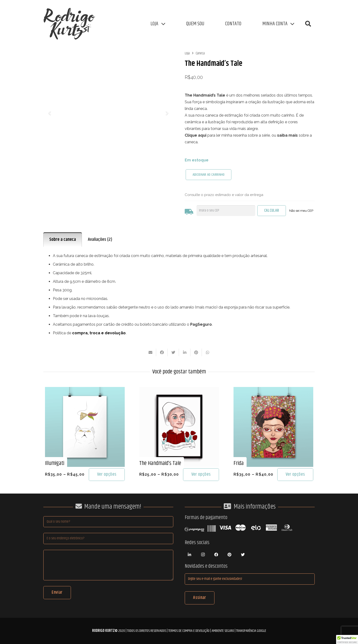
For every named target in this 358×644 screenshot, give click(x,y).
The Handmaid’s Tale (160, 463)
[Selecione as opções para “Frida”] (295, 475)
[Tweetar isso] (173, 352)
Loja (187, 53)
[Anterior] (50, 113)
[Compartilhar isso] (162, 352)
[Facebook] (216, 555)
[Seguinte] (167, 113)
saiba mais (287, 135)
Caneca (200, 53)
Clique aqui (196, 135)
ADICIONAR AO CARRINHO (209, 175)
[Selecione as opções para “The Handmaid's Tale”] (201, 475)
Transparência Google (251, 631)
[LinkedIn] (189, 555)
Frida (239, 463)
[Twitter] (243, 555)
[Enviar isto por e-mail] (150, 352)
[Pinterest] (229, 555)
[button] (308, 24)
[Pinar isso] (196, 352)
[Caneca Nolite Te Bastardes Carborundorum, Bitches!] (108, 113)
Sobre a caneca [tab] (63, 240)
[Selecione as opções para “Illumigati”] (107, 475)
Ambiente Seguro (223, 631)
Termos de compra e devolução (189, 631)
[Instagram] (203, 555)
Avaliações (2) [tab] (100, 240)
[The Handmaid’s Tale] (179, 390)
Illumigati (55, 463)
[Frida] (273, 390)
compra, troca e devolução (99, 333)
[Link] (72, 24)
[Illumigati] (85, 390)
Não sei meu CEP (301, 211)
